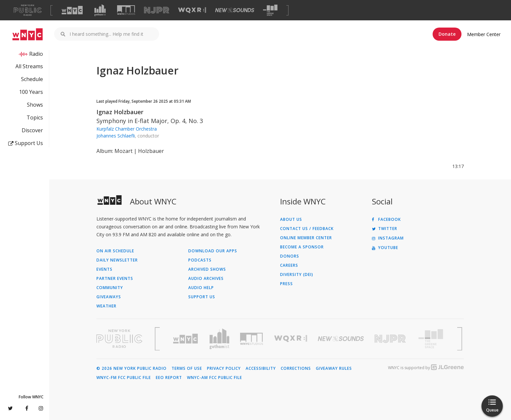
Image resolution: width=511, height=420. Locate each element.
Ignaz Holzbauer (120, 112)
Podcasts (200, 260)
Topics (35, 117)
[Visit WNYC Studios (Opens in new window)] (126, 10)
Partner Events (115, 279)
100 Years (31, 92)
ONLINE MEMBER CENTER (306, 238)
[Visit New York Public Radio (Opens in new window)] (119, 339)
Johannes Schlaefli (116, 136)
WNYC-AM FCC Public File (215, 378)
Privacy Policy (224, 368)
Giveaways (109, 297)
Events (104, 269)
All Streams (29, 66)
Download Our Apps (213, 251)
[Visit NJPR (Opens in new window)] (157, 10)
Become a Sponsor (302, 247)
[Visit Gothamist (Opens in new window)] (100, 10)
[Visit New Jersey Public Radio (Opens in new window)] (391, 339)
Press (286, 284)
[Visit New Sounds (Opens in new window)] (235, 10)
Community (110, 288)
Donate (447, 34)
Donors (290, 256)
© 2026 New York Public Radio (132, 368)
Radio (36, 54)
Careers (289, 265)
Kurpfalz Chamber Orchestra (127, 129)
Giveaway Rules (334, 368)
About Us (291, 220)
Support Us (26, 143)
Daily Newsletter (117, 260)
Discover (32, 130)
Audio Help (201, 288)
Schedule (32, 79)
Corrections (296, 368)
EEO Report (169, 378)
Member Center (484, 34)
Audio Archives (206, 279)
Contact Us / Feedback (307, 229)
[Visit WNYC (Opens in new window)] (72, 10)
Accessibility (261, 368)
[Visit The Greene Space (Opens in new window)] (270, 10)
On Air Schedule (115, 251)
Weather (106, 306)
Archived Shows (207, 269)
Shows (35, 105)
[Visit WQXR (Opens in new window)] (192, 10)
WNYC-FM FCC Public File (124, 378)
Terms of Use (187, 368)
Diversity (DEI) (297, 275)
